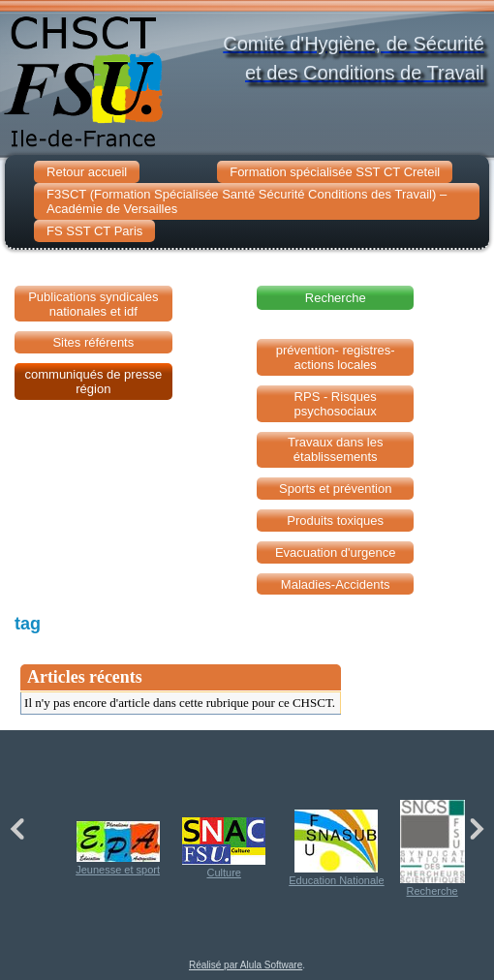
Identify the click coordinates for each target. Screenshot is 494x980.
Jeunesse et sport (118, 848)
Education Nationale (336, 848)
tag (28, 624)
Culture (224, 848)
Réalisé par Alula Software (246, 965)
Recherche (432, 848)
